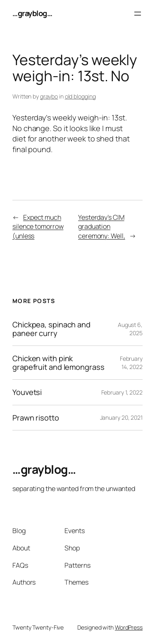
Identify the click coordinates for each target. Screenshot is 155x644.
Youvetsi (27, 392)
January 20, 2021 (121, 417)
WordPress (129, 627)
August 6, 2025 (130, 329)
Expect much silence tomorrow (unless (38, 227)
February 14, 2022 (131, 363)
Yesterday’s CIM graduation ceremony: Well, (102, 227)
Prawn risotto (36, 418)
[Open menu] (138, 14)
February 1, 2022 (122, 392)
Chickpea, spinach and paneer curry (51, 329)
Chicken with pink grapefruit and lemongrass (58, 363)
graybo (49, 96)
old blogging (80, 96)
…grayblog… (32, 13)
